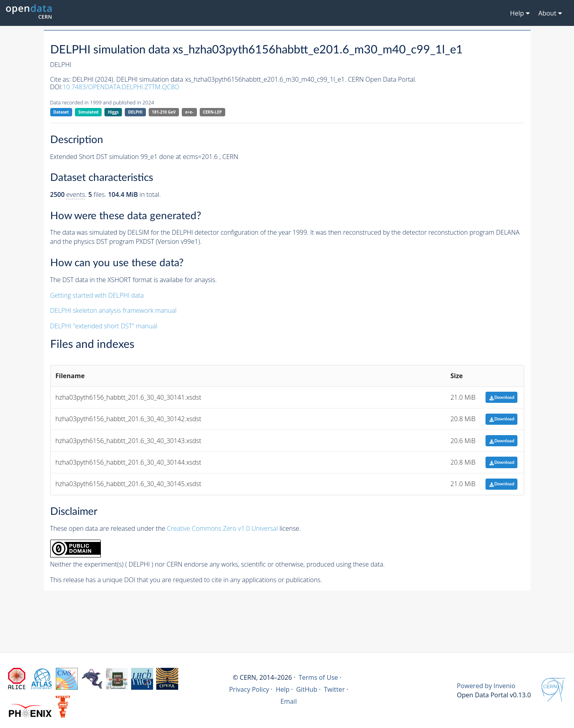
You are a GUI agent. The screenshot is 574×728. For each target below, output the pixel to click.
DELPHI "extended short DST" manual (104, 326)
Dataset (61, 112)
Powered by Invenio (486, 686)
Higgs (113, 112)
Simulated (89, 112)
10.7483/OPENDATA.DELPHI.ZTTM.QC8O (121, 87)
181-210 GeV (164, 112)
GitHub (307, 689)
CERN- (212, 112)
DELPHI (135, 112)
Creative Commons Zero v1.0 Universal (223, 528)
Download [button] (502, 397)
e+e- (189, 112)
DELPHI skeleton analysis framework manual (113, 310)
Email (289, 701)
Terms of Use (318, 677)
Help (283, 689)
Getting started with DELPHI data (97, 295)
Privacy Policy (249, 689)
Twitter (334, 689)
